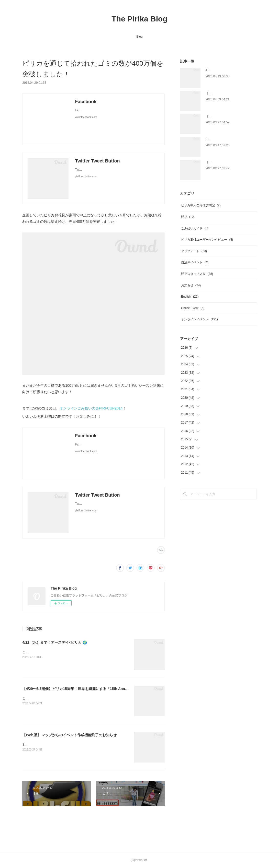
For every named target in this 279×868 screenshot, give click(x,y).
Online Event (193, 308)
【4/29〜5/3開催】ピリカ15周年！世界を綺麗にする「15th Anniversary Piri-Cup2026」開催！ (99, 689)
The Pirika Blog (139, 19)
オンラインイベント (199, 319)
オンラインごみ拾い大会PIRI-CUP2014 (91, 408)
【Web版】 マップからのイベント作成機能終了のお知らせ (69, 735)
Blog (139, 37)
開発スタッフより (197, 274)
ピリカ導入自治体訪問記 (201, 205)
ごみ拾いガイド (195, 228)
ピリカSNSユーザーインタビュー (207, 240)
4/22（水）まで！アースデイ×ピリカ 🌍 (54, 642)
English (190, 297)
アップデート (194, 251)
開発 (188, 217)
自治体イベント (195, 262)
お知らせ (191, 285)
